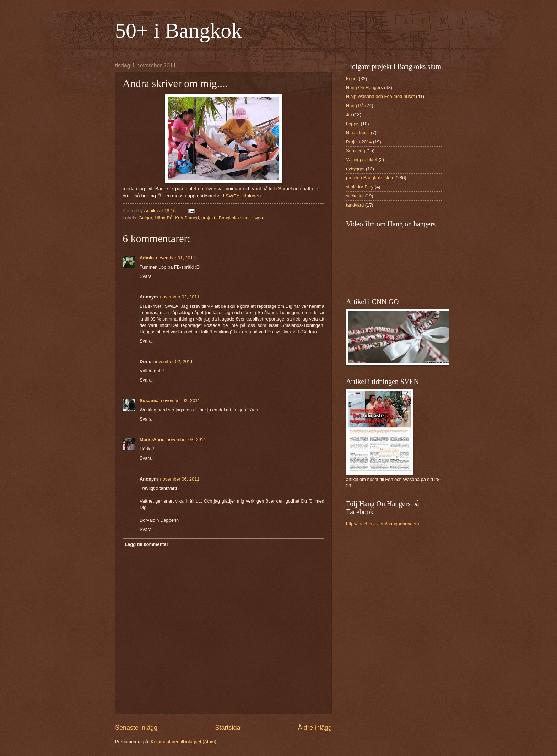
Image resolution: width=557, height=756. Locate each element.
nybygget (355, 169)
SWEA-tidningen (243, 196)
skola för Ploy (360, 187)
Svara (146, 276)
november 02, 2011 (180, 297)
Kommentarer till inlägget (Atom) (183, 742)
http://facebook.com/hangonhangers (382, 524)
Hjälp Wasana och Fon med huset (380, 96)
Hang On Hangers (364, 87)
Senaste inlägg (136, 728)
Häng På (163, 218)
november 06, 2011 (180, 479)
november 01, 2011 (176, 258)
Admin (147, 258)
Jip (349, 114)
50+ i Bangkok (179, 31)
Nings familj (358, 133)
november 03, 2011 (186, 440)
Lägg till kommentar (146, 544)
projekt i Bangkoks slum (226, 218)
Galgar (145, 218)
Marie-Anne (152, 440)
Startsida (228, 728)
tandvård (355, 205)
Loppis (353, 124)
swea (258, 218)
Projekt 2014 (359, 142)
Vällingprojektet (362, 160)
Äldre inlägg (315, 728)
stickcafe (355, 196)
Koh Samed (187, 218)
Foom (352, 79)
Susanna (149, 401)
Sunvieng (356, 151)
